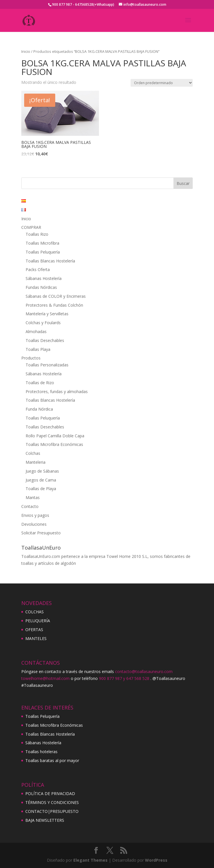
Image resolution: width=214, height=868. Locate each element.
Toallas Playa (38, 349)
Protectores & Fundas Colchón (54, 305)
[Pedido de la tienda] (162, 83)
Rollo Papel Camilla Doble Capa (55, 436)
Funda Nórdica (39, 409)
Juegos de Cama (41, 480)
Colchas (33, 453)
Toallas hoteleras (41, 752)
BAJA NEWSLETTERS (45, 820)
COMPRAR (31, 227)
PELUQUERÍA (38, 621)
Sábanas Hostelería (44, 278)
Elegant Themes (90, 860)
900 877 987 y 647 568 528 (124, 678)
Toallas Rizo (37, 234)
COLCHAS (35, 612)
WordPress (156, 860)
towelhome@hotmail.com (45, 678)
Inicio (26, 51)
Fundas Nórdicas (41, 287)
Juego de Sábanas (42, 471)
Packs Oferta (38, 269)
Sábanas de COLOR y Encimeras (56, 296)
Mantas (33, 497)
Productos (31, 358)
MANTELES (36, 638)
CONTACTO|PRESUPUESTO (52, 811)
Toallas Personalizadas (47, 365)
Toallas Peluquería (43, 252)
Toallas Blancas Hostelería (50, 261)
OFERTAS (34, 630)
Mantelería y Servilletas (47, 314)
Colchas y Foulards (43, 323)
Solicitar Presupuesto (41, 533)
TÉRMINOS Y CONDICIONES (52, 802)
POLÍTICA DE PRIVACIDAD (50, 793)
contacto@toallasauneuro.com (144, 671)
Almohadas (36, 331)
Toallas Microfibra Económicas (54, 444)
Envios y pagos (35, 515)
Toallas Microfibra (42, 243)
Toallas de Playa (41, 489)
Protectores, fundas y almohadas (57, 392)
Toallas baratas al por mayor (52, 760)
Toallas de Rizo (40, 383)
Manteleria (36, 462)
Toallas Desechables (45, 340)
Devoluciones (34, 524)
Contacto (30, 506)
